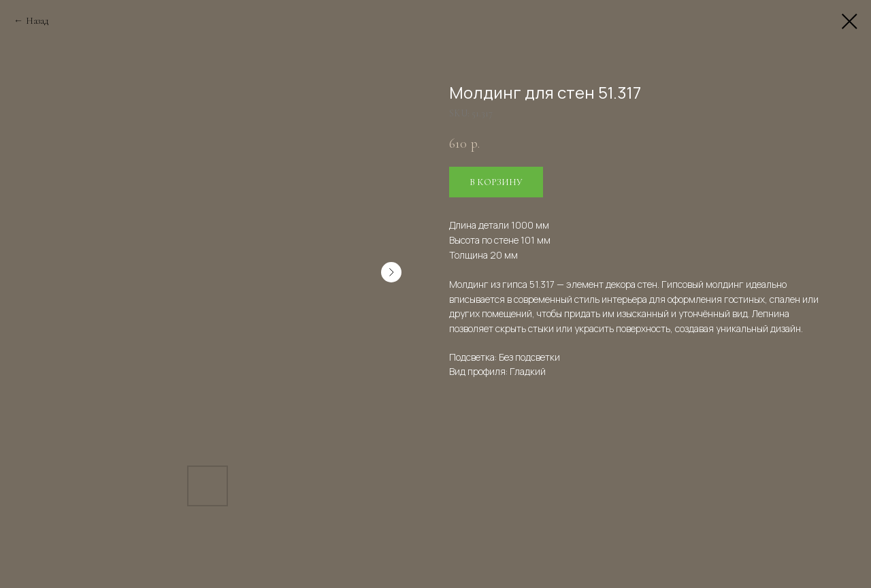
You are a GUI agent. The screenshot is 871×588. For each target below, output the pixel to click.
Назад (37, 21)
